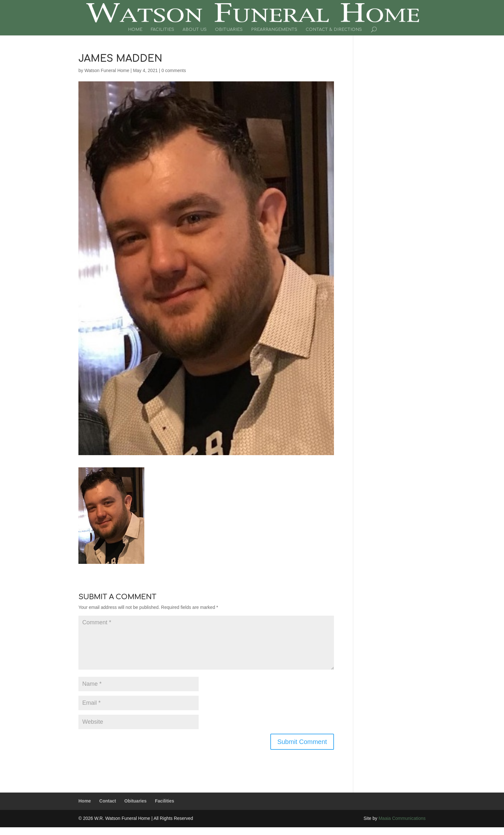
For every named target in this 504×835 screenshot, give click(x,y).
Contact (108, 801)
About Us (195, 30)
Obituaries (229, 30)
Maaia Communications (402, 818)
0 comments (174, 70)
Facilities (162, 30)
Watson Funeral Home (107, 70)
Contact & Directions (334, 30)
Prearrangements (274, 30)
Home (135, 30)
